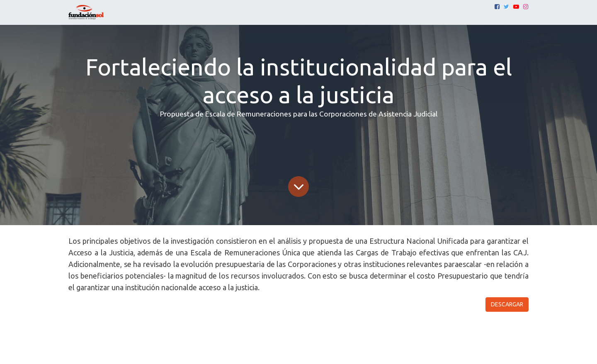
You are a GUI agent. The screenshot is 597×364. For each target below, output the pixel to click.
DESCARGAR (507, 304)
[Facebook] (497, 7)
